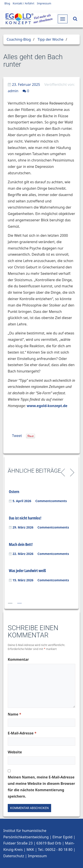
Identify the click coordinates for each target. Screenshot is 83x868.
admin (13, 91)
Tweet (17, 436)
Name (14, 714)
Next (71, 472)
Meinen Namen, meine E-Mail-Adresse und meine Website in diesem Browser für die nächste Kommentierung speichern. (41, 787)
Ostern (14, 492)
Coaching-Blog (19, 39)
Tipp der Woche (51, 39)
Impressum (44, 3)
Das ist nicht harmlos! (25, 518)
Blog (7, 3)
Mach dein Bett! (21, 544)
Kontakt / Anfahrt (24, 3)
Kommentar (18, 659)
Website (15, 752)
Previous (64, 472)
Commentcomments (51, 501)
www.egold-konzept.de (47, 406)
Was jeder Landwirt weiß (27, 571)
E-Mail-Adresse (22, 733)
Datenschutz (14, 856)
